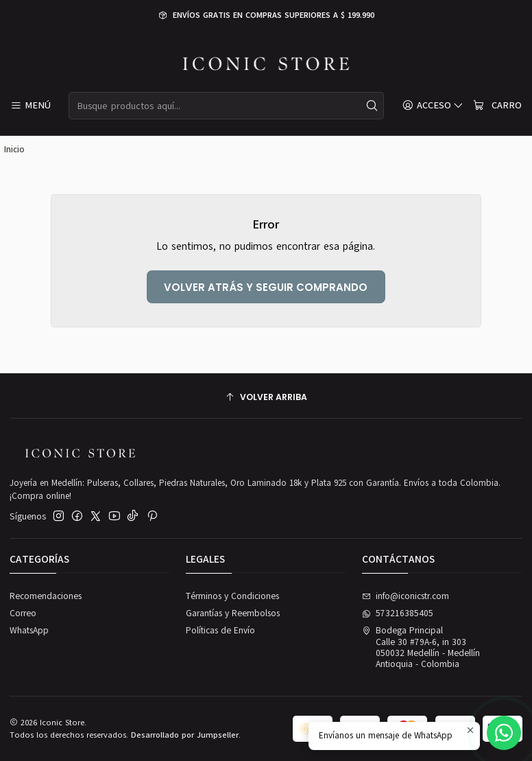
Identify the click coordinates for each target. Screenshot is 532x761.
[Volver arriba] (266, 398)
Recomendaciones (46, 596)
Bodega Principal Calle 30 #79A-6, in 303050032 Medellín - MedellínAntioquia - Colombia (421, 647)
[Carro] (497, 106)
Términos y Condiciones (232, 596)
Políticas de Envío (220, 631)
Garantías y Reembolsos (233, 613)
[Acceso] (433, 106)
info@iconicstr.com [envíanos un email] (406, 596)
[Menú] (31, 106)
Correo (23, 613)
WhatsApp (29, 631)
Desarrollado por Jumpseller (185, 735)
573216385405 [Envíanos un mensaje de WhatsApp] (398, 613)
